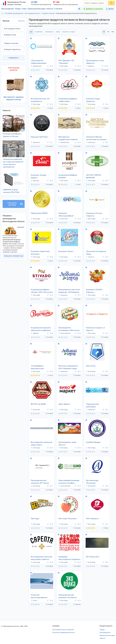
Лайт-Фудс (35, 519)
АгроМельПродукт (93, 442)
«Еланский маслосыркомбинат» (39, 596)
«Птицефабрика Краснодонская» (37, 367)
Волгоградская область (32, 13)
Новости (50, 9)
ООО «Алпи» (91, 366)
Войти (110, 9)
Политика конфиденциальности (64, 632)
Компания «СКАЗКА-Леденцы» (94, 291)
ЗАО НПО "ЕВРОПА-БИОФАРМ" (94, 176)
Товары (18, 9)
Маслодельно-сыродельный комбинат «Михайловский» (68, 138)
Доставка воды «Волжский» (92, 482)
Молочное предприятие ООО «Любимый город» (68, 367)
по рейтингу (38, 32)
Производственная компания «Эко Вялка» (68, 596)
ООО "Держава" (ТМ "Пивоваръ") (66, 62)
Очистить (21, 21)
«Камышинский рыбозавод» (92, 405)
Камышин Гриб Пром (39, 137)
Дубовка (90, 66)
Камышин (35, 142)
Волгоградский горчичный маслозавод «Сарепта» (41, 558)
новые (57, 32)
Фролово (35, 181)
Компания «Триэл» (66, 251)
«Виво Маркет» (64, 404)
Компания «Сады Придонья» (93, 100)
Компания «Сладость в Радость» (95, 329)
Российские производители (14, 13)
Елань (34, 600)
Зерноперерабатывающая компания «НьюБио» (69, 482)
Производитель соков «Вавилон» (95, 62)
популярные (49, 32)
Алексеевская (64, 333)
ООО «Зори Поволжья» (68, 519)
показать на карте (67, 32)
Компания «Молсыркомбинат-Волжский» (66, 215)
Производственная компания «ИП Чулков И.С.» (40, 482)
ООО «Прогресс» (93, 519)
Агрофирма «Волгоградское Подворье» (69, 558)
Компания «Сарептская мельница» (40, 253)
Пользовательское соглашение (63, 630)
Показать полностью (14, 253)
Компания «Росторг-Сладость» (94, 215)
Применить (14, 58)
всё (31, 32)
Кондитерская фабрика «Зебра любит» (68, 100)
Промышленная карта (37, 9)
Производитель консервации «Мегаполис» (69, 329)
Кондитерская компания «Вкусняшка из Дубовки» (41, 329)
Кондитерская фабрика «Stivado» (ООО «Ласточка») (42, 291)
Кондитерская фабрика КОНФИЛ (68, 176)
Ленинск (90, 257)
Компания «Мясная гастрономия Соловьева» (96, 138)
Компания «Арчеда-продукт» (39, 176)
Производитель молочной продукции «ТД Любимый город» (69, 291)
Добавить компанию (94, 9)
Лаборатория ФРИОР (39, 213)
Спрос (24, 9)
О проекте (58, 9)
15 (106, 66)
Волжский (63, 219)
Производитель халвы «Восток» (67, 444)
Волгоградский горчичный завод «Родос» (41, 444)
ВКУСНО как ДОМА (38, 404)
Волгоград (63, 66)
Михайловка (36, 66)
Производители (7, 9)
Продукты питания (48, 13)
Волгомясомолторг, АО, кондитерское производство (40, 100)
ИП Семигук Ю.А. (93, 557)
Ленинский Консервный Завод (96, 253)
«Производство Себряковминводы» (39, 62)
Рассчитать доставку (15, 201)
